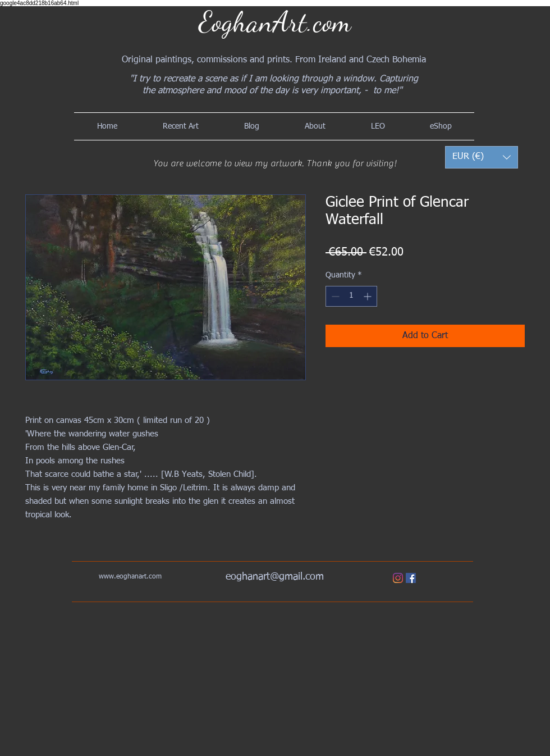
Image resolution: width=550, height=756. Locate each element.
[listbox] (482, 157)
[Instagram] (398, 578)
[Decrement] (334, 296)
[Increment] (368, 296)
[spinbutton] (351, 296)
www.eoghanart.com (130, 577)
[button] (482, 157)
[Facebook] (411, 578)
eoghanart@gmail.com (275, 577)
